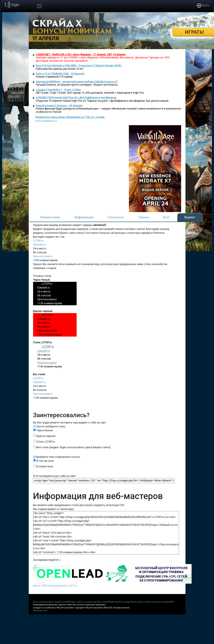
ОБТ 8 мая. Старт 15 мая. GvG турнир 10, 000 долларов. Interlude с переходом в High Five (90, 93)
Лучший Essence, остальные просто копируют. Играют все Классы (77, 85)
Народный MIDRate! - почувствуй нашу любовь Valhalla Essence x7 (77, 82)
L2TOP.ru (38, 241)
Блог (167, 217)
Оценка (144, 217)
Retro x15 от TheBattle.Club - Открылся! (60, 74)
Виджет (190, 217)
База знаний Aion (41, 602)
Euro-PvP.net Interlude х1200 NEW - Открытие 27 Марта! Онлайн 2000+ (79, 66)
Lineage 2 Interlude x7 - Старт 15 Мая (58, 90)
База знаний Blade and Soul (110, 602)
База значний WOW (165, 602)
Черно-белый (43, 430)
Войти (203, 5)
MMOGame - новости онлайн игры (81, 602)
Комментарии (50, 217)
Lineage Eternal (130, 602)
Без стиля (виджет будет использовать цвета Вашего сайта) (72, 447)
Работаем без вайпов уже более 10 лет (60, 69)
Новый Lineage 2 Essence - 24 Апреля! (59, 106)
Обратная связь (40, 611)
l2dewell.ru (39, 245)
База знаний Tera (57, 602)
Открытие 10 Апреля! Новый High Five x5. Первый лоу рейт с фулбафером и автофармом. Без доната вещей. (103, 101)
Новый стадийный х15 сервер (54, 77)
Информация (84, 217)
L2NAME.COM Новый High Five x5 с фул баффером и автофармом (76, 98)
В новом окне (43, 466)
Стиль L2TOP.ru (44, 442)
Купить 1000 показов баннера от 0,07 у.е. (55, 586)
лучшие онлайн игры (146, 602)
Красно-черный (44, 436)
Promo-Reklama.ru (46, 121)
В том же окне (44, 461)
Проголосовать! (43, 256)
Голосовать (116, 217)
